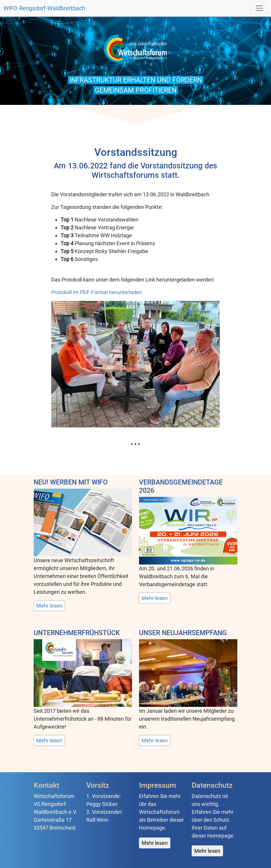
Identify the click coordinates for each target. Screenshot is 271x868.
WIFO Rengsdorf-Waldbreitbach (44, 8)
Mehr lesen (49, 606)
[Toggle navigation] (259, 8)
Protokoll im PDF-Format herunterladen (97, 292)
